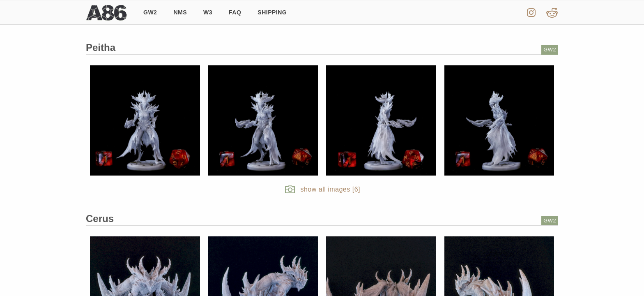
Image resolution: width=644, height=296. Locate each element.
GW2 (150, 12)
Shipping (272, 12)
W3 (208, 12)
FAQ (235, 12)
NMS (180, 12)
